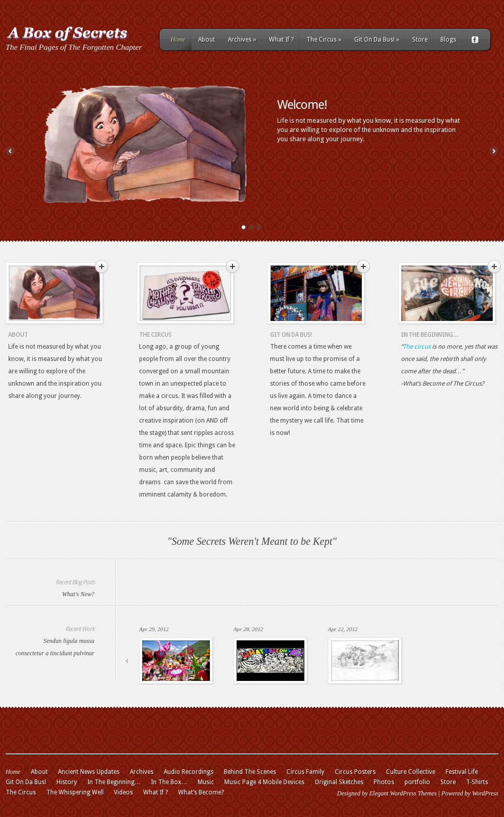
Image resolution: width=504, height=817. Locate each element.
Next (494, 151)
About (207, 40)
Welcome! (302, 105)
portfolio (417, 782)
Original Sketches (339, 782)
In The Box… (169, 782)
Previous (10, 151)
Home (178, 40)
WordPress (485, 793)
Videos (123, 792)
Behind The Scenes (250, 772)
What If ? (281, 40)
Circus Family (305, 772)
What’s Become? (201, 792)
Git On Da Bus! (377, 40)
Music (206, 782)
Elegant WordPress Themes (403, 793)
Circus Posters (355, 772)
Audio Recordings (189, 772)
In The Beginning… (430, 335)
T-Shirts (477, 782)
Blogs (448, 40)
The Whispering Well (75, 792)
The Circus (324, 40)
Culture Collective (411, 772)
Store (420, 40)
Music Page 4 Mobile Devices (264, 782)
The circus (417, 347)
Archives (242, 40)
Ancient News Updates (89, 772)
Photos (384, 782)
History (67, 782)
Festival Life (462, 772)
